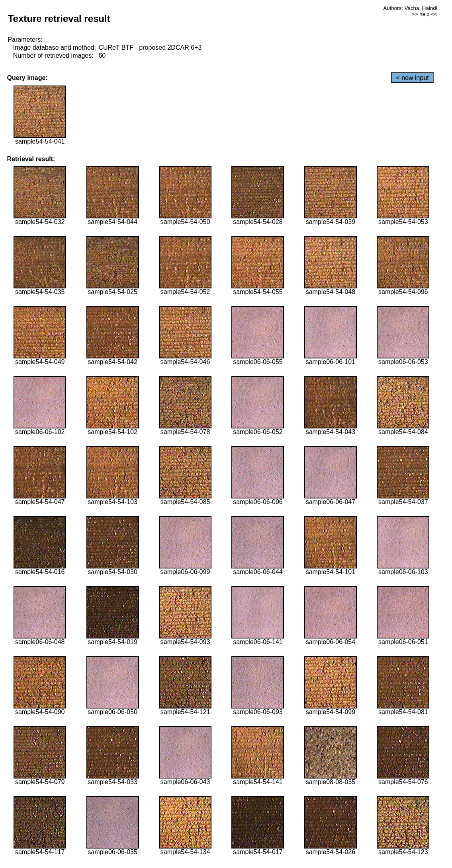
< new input (412, 78)
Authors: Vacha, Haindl (410, 8)
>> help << (425, 14)
